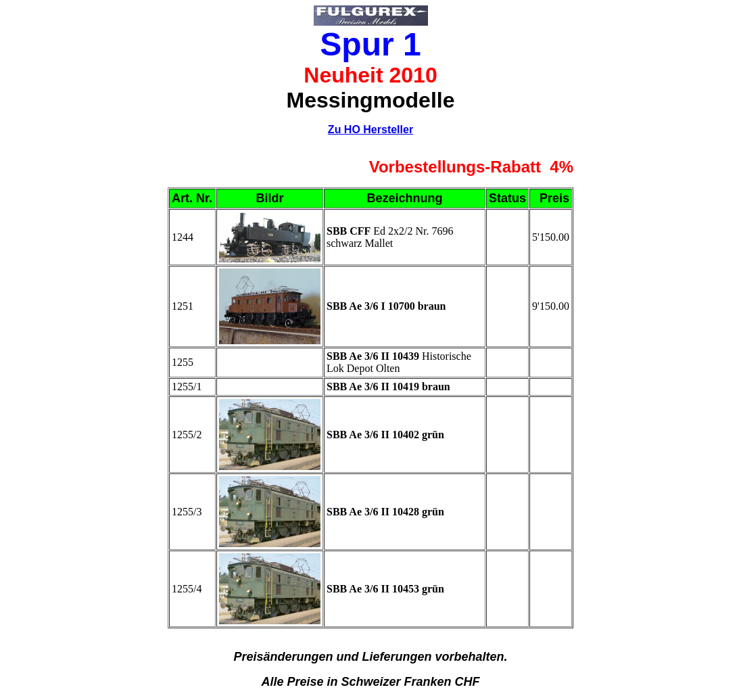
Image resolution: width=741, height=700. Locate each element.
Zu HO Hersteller (370, 130)
